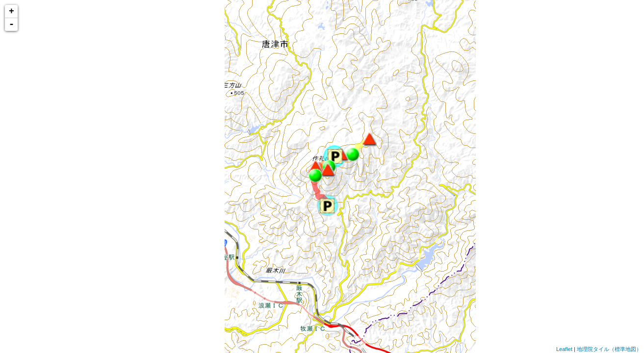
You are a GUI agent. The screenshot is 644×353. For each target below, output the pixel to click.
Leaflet (564, 349)
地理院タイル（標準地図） (609, 349)
